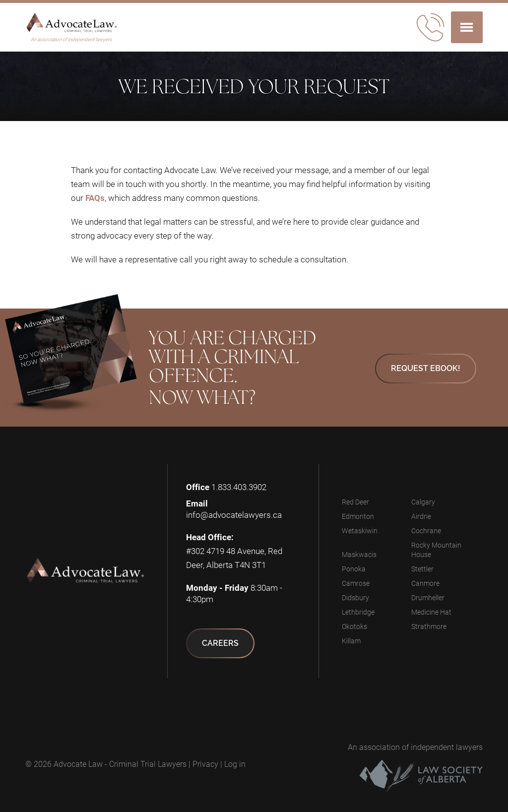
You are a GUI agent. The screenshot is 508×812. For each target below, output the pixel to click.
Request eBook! (426, 368)
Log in (235, 764)
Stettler (422, 569)
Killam (351, 641)
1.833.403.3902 (239, 487)
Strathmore (429, 626)
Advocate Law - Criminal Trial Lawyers (120, 764)
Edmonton (358, 516)
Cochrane (426, 531)
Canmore (425, 583)
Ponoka (354, 569)
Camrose (356, 583)
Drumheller (428, 597)
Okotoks (354, 626)
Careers (220, 643)
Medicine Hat (431, 612)
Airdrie (421, 516)
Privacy (205, 764)
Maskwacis (359, 554)
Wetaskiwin (360, 531)
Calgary (423, 502)
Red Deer (355, 502)
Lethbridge (358, 612)
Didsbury (355, 597)
